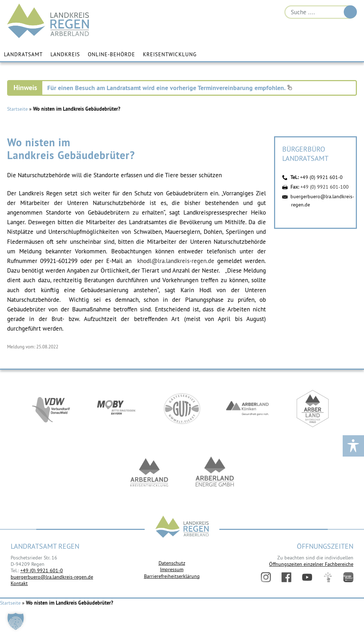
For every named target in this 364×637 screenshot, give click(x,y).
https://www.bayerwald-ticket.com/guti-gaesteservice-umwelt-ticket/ (182, 409)
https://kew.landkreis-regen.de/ (149, 473)
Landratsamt (23, 54)
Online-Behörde (111, 54)
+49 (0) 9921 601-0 (321, 177)
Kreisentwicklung (170, 54)
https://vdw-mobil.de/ (51, 409)
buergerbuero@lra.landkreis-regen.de (52, 577)
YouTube (307, 577)
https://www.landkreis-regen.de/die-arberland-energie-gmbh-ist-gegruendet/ (215, 473)
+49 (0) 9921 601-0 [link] (42, 570)
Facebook (287, 577)
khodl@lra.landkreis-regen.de (176, 261)
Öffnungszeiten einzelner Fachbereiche (311, 564)
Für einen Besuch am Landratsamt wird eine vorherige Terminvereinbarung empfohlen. (170, 88)
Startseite (17, 109)
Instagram (266, 577)
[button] (16, 621)
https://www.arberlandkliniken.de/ (247, 409)
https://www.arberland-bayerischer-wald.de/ (313, 409)
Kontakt (19, 583)
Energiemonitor (348, 577)
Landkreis (65, 54)
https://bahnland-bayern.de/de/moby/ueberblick (117, 409)
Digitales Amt (328, 577)
